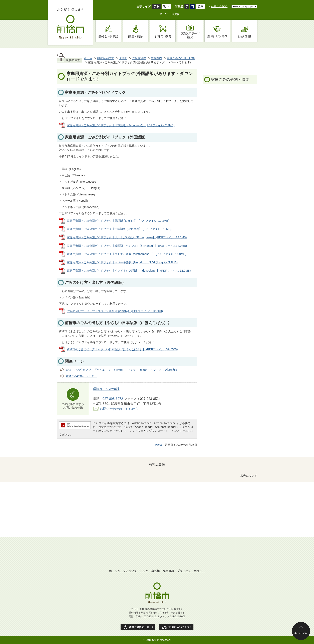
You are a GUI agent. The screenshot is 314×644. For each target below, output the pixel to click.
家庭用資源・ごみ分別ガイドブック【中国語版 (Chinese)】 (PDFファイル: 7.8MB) (119, 229)
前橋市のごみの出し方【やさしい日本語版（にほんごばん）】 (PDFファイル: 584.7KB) (122, 349)
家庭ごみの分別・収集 (181, 58)
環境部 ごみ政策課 (106, 389)
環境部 (123, 58)
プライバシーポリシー (191, 571)
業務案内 (156, 58)
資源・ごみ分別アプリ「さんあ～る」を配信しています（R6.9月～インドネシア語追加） (122, 370)
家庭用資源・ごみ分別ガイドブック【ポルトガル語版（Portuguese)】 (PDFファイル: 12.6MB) (127, 237)
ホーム (88, 58)
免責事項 (168, 571)
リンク (144, 571)
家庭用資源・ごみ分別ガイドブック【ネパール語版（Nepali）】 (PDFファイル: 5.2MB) (122, 262)
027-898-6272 (113, 399)
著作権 (156, 571)
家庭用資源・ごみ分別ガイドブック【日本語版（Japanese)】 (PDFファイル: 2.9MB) (121, 125)
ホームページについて (123, 571)
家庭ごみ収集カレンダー (81, 376)
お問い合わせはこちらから (119, 409)
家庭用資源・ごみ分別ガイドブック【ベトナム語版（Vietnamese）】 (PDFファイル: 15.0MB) (127, 254)
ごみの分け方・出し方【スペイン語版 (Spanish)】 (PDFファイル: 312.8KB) (115, 311)
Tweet (158, 445)
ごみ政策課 (139, 58)
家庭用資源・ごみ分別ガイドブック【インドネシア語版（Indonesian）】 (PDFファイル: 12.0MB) (129, 271)
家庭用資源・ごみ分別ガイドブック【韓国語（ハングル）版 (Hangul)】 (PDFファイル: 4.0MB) (127, 246)
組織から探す (219, 6)
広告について (249, 476)
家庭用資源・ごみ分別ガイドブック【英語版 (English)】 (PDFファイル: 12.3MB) (118, 221)
